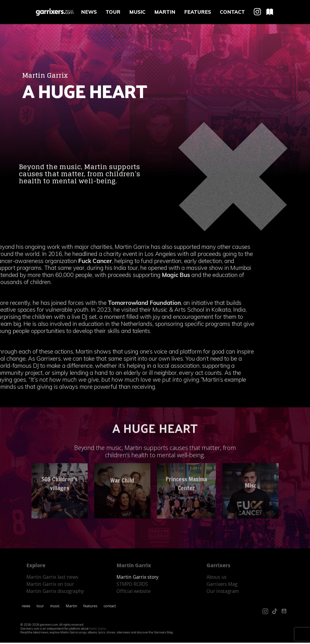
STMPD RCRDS (132, 585)
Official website (134, 592)
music (137, 12)
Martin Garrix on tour (50, 585)
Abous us (217, 578)
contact (232, 12)
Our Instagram (223, 592)
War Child (122, 430)
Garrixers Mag (222, 585)
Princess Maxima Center (186, 433)
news (89, 12)
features (198, 12)
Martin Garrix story (138, 578)
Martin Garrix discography (55, 592)
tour (113, 12)
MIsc (250, 440)
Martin (165, 12)
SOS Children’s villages (59, 433)
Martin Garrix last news (52, 578)
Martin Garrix (97, 630)
